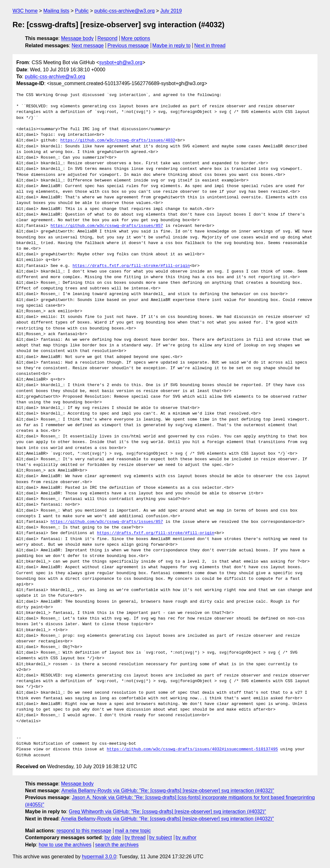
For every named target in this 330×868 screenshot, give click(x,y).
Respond (107, 38)
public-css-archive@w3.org (124, 11)
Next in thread (210, 46)
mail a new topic (133, 831)
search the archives (117, 845)
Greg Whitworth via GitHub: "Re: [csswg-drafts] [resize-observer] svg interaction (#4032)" (168, 812)
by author (186, 837)
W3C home (25, 11)
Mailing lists (56, 11)
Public (82, 11)
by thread (135, 837)
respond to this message (84, 831)
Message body (77, 38)
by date (113, 837)
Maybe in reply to (171, 46)
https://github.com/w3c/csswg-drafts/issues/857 (107, 226)
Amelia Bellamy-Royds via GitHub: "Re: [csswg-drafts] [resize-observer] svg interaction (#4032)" (168, 791)
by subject (160, 837)
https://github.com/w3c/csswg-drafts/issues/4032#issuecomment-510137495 (192, 749)
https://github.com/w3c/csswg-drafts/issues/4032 (118, 140)
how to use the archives (65, 845)
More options (136, 38)
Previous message (128, 46)
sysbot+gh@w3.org (121, 62)
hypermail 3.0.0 (99, 857)
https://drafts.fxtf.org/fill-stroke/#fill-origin (131, 266)
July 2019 (171, 11)
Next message (88, 46)
